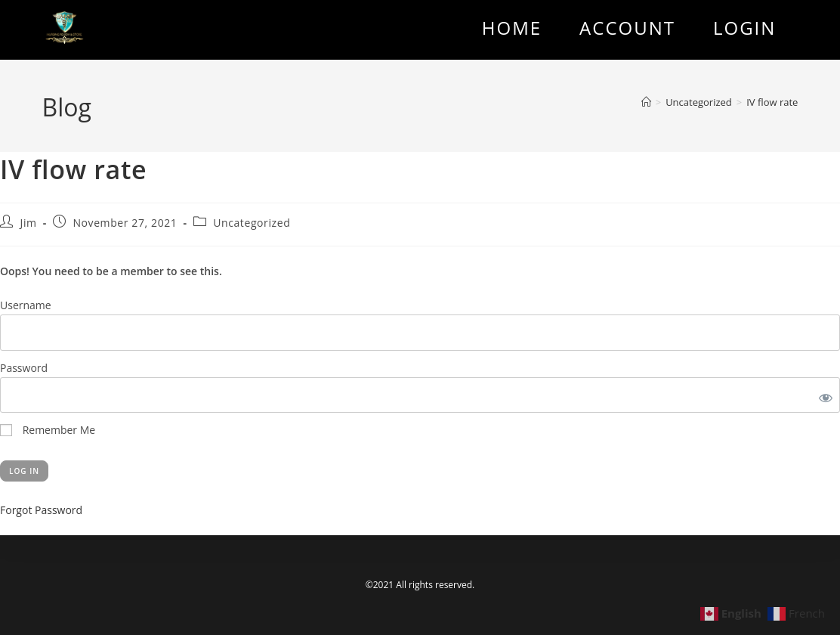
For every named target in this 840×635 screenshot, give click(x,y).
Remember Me (48, 430)
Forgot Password (41, 510)
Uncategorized (252, 223)
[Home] (646, 102)
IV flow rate (772, 102)
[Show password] (823, 395)
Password (24, 368)
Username (26, 305)
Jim (29, 223)
